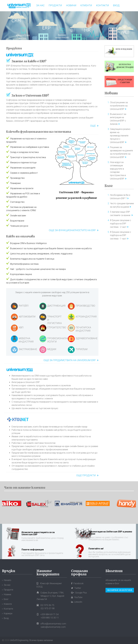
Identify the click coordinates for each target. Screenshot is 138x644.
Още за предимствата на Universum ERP (70, 360)
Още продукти (86, 475)
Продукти (55, 5)
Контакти (103, 5)
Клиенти (86, 5)
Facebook (77, 583)
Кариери (8, 613)
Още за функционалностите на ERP (72, 230)
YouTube (77, 597)
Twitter (76, 588)
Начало (8, 580)
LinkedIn (77, 602)
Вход (116, 5)
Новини (71, 5)
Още (93, 126)
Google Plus (79, 593)
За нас (40, 5)
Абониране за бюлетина (120, 590)
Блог (109, 186)
